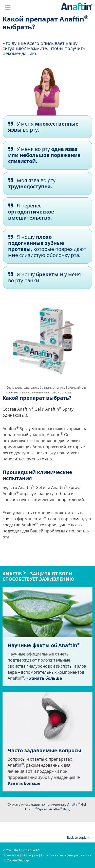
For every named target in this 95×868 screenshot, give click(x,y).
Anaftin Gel (77, 804)
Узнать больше (45, 678)
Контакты (11, 855)
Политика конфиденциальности (66, 855)
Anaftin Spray (36, 809)
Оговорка (30, 855)
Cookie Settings (18, 860)
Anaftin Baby (60, 809)
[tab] (48, 127)
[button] (48, 127)
